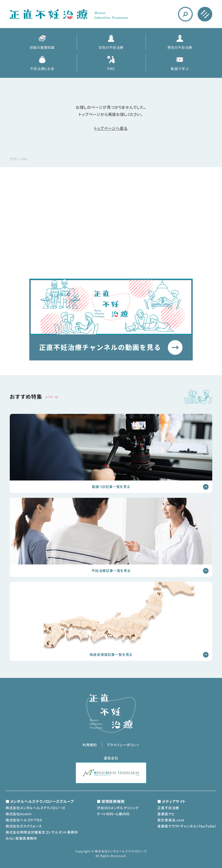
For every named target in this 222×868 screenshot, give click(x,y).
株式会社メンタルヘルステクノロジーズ (35, 808)
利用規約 (90, 745)
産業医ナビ (166, 814)
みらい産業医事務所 (21, 838)
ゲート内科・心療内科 (113, 814)
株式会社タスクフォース (24, 826)
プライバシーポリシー (123, 745)
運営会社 (111, 758)
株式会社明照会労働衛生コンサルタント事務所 (42, 832)
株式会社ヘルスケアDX (24, 820)
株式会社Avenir (19, 814)
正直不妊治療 (168, 808)
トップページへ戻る (111, 128)
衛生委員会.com (171, 820)
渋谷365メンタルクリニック (118, 808)
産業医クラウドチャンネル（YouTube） (187, 826)
